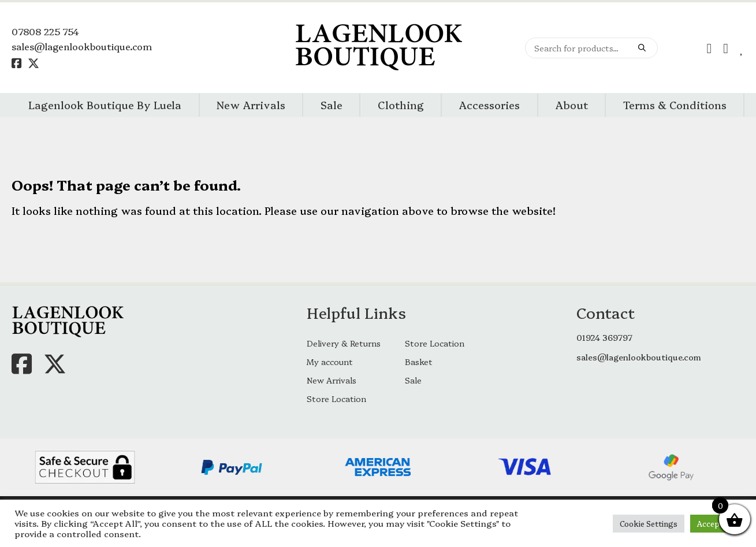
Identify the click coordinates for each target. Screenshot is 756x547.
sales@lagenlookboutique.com (82, 46)
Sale (332, 105)
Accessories (489, 105)
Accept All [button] (716, 523)
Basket (419, 362)
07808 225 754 (45, 31)
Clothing (401, 105)
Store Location (435, 343)
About (571, 105)
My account (330, 362)
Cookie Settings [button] (649, 523)
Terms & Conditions (675, 105)
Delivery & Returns (344, 343)
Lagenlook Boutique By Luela (105, 105)
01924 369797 (604, 337)
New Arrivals (251, 105)
